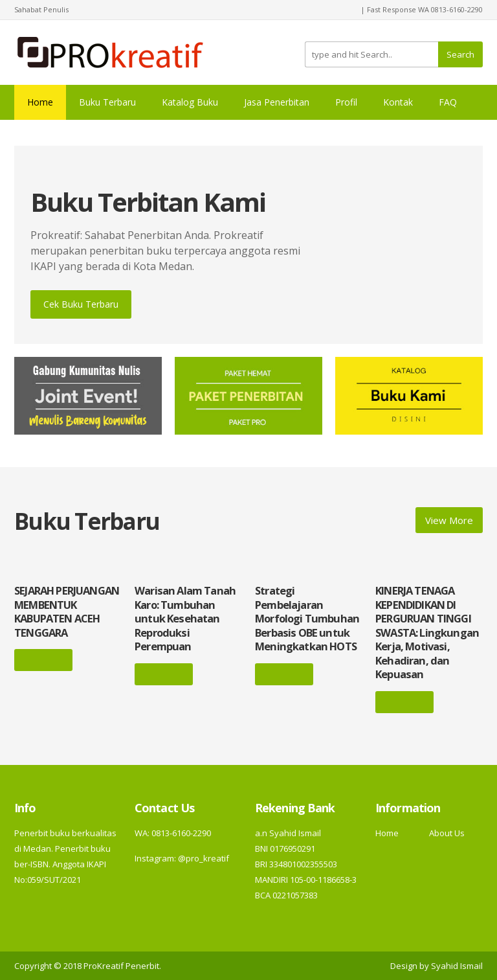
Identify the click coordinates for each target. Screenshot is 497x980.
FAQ (448, 102)
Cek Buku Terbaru (81, 304)
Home (40, 102)
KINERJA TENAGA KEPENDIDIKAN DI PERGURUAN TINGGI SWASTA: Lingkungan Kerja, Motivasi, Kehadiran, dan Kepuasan (427, 632)
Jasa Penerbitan (277, 102)
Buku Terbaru (107, 102)
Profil (346, 102)
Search (460, 54)
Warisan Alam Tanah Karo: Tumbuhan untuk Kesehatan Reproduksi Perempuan (185, 618)
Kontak (398, 102)
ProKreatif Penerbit (121, 966)
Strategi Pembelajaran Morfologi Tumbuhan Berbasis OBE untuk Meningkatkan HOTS (307, 618)
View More (449, 520)
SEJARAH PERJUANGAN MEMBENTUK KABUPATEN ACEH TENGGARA (67, 611)
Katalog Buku (190, 102)
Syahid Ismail (457, 966)
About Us (447, 833)
